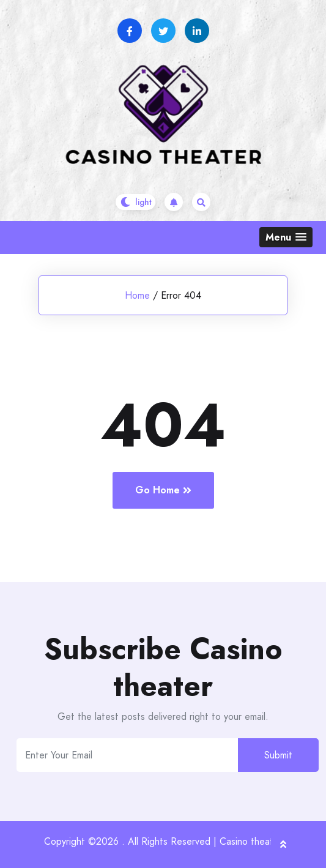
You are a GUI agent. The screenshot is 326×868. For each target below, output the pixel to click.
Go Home (163, 490)
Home (137, 295)
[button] (286, 237)
